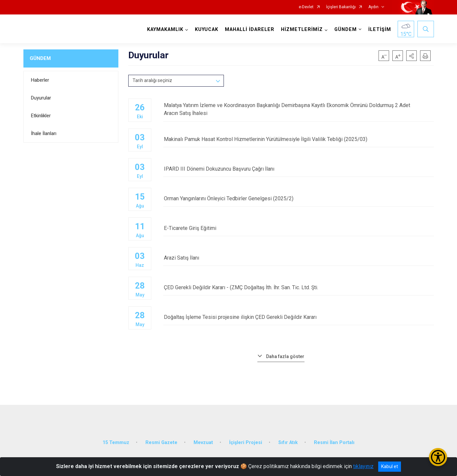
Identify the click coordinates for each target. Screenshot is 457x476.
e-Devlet (306, 7)
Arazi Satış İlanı (298, 258)
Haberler (40, 80)
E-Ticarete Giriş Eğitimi (298, 228)
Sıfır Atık (288, 442)
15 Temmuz (116, 442)
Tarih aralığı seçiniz (152, 80)
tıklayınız (363, 466)
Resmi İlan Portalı (334, 442)
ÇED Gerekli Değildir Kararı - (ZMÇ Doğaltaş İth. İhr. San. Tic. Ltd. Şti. (298, 287)
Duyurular (41, 98)
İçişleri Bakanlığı (341, 7)
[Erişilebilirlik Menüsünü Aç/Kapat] (438, 457)
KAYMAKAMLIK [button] (165, 29)
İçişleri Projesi (246, 442)
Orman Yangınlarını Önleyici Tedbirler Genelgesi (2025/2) (298, 198)
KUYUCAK (207, 29)
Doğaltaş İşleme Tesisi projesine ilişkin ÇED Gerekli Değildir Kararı (298, 317)
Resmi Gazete (161, 442)
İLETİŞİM (380, 29)
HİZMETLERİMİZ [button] (302, 29)
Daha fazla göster (285, 356)
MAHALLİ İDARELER (250, 29)
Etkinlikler (41, 116)
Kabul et (390, 466)
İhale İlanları (44, 133)
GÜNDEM (40, 58)
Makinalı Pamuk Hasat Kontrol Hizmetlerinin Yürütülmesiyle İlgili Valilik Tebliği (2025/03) (298, 139)
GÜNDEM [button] (346, 29)
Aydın (373, 7)
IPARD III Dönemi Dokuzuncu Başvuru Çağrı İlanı (298, 169)
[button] (411, 56)
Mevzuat (203, 442)
